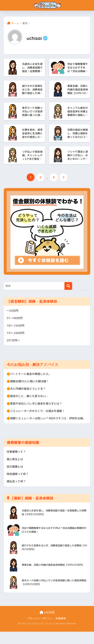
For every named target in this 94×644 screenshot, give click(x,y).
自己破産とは (15, 478)
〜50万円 (13, 311)
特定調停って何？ (18, 486)
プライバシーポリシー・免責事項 (47, 631)
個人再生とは (15, 470)
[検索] (68, 286)
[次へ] (64, 178)
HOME (47, 625)
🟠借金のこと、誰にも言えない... (29, 400)
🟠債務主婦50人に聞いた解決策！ (29, 384)
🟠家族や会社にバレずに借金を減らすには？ (36, 408)
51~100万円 (15, 319)
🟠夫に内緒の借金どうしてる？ (27, 392)
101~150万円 (16, 327)
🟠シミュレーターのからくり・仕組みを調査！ (38, 415)
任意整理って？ (17, 462)
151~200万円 (16, 335)
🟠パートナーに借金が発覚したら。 (30, 376)
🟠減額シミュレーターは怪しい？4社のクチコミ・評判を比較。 (46, 426)
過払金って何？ (17, 494)
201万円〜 (14, 342)
